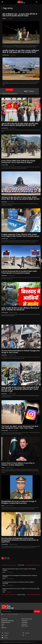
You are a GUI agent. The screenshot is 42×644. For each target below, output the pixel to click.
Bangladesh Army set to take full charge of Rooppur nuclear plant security (19, 502)
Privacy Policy (15, 614)
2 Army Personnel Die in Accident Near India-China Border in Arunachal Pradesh (19, 272)
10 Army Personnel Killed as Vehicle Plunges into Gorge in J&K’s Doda (21, 352)
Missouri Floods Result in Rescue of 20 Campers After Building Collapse (19, 570)
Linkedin (6, 635)
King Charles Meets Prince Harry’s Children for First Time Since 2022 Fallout (21, 589)
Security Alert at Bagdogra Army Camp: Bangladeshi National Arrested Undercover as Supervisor (20, 540)
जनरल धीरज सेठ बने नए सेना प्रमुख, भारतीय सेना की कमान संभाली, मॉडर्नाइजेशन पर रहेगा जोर (20, 125)
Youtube (6, 638)
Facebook (6, 633)
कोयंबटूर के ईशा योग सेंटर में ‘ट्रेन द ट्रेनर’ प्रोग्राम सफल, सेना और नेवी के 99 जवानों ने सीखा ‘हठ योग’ (21, 198)
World (3, 467)
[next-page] (8, 558)
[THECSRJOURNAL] (21, 2)
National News (6, 55)
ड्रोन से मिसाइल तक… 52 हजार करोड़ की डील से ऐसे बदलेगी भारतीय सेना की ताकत (20, 15)
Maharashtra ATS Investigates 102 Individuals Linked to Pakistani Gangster (20, 576)
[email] (17, 611)
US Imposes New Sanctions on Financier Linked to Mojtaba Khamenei (18, 583)
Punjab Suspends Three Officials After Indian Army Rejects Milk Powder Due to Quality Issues (20, 235)
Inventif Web (33, 642)
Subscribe (37, 611)
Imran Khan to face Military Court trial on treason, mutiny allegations (18, 464)
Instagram (27, 633)
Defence (4, 19)
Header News (4, 202)
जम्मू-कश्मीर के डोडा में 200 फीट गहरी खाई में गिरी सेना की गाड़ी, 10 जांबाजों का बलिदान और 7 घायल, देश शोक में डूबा (20, 389)
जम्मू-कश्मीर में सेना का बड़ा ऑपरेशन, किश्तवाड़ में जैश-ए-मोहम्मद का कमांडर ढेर (20, 309)
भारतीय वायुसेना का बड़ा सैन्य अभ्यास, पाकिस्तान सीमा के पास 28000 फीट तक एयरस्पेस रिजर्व (21, 52)
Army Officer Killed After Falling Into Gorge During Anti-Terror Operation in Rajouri (18, 161)
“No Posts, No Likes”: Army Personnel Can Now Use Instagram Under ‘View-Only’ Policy (20, 427)
